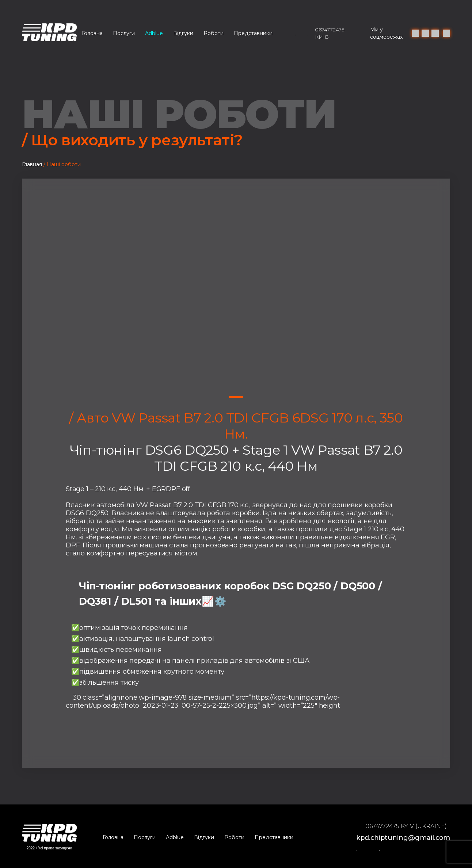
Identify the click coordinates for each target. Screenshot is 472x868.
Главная (32, 164)
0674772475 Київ (330, 33)
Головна (92, 33)
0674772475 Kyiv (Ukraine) (404, 825)
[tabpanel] (236, 294)
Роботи (214, 33)
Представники (253, 33)
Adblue (154, 33)
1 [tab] (236, 397)
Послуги (124, 33)
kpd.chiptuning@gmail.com (402, 836)
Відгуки (183, 33)
